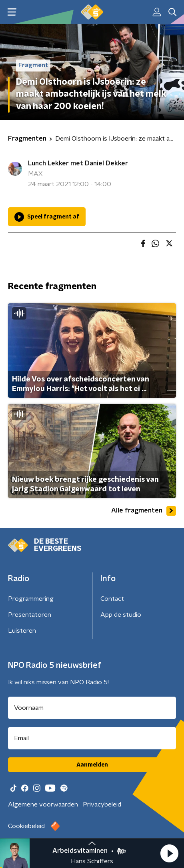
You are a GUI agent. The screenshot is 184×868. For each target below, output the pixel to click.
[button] (169, 853)
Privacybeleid (102, 804)
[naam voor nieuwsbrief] (92, 708)
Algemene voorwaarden (43, 804)
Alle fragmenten (144, 511)
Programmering (31, 599)
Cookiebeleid (26, 826)
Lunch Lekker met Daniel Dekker (78, 163)
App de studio (121, 615)
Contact (112, 599)
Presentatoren (30, 615)
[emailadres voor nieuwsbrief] (92, 738)
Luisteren (22, 631)
